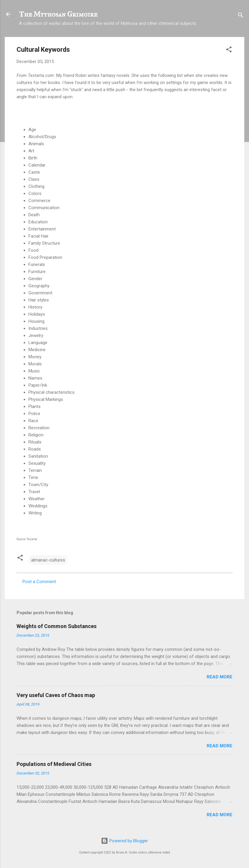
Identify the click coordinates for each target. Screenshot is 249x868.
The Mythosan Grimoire (58, 14)
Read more (220, 677)
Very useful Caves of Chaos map (56, 695)
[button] (229, 50)
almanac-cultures (48, 560)
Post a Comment (39, 582)
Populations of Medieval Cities (54, 764)
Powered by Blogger (125, 841)
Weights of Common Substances (57, 626)
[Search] (241, 16)
